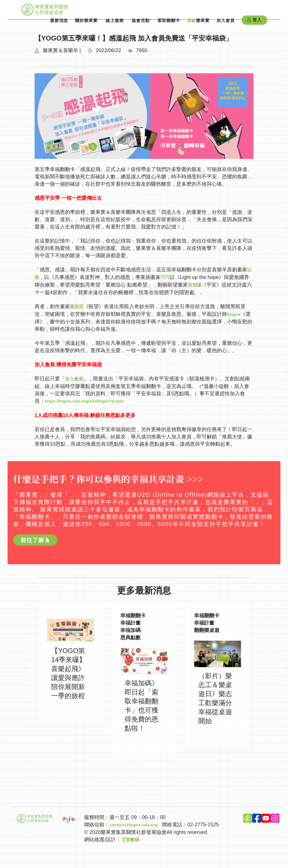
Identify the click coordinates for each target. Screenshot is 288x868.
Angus (235, 313)
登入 (254, 25)
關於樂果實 (74, 25)
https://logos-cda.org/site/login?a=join (91, 399)
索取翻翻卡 (169, 25)
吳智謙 (195, 284)
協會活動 (136, 25)
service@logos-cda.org (137, 823)
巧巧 (166, 277)
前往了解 (35, 538)
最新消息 (47, 25)
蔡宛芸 (78, 306)
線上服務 (106, 25)
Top (144, 856)
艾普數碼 (131, 837)
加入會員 (226, 25)
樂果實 (198, 25)
